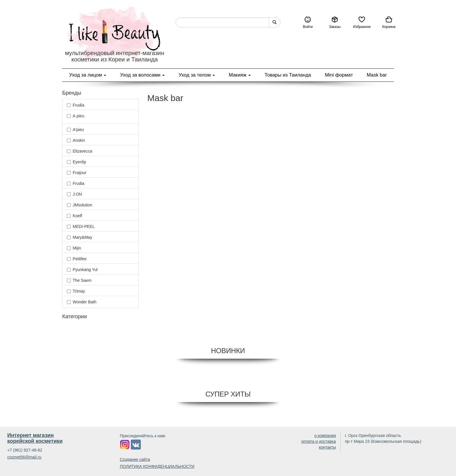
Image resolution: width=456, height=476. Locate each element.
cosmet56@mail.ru (24, 457)
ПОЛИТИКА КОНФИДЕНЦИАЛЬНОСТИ (157, 466)
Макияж (240, 75)
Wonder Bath (82, 302)
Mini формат (339, 75)
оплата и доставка (319, 441)
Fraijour (77, 173)
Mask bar (377, 75)
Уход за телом (197, 75)
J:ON (74, 194)
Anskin (76, 140)
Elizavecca (80, 151)
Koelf (74, 216)
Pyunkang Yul (82, 270)
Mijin (74, 248)
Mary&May (80, 237)
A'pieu (75, 130)
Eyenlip (76, 162)
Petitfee (77, 259)
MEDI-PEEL (81, 227)
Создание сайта (135, 459)
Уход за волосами (142, 75)
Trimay (76, 291)
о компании (325, 436)
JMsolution (80, 205)
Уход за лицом (88, 75)
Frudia (76, 105)
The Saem (79, 280)
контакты (327, 447)
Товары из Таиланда (288, 75)
